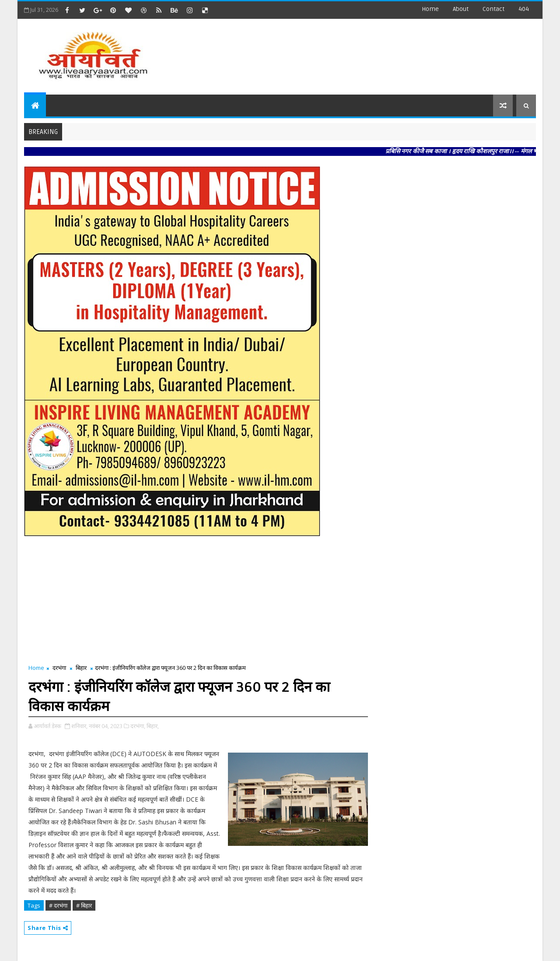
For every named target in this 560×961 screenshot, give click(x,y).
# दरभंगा (58, 905)
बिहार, (153, 726)
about (461, 9)
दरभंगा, (138, 726)
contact (493, 9)
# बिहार (84, 905)
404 (524, 9)
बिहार (81, 668)
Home (430, 9)
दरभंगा (59, 668)
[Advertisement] (376, 53)
